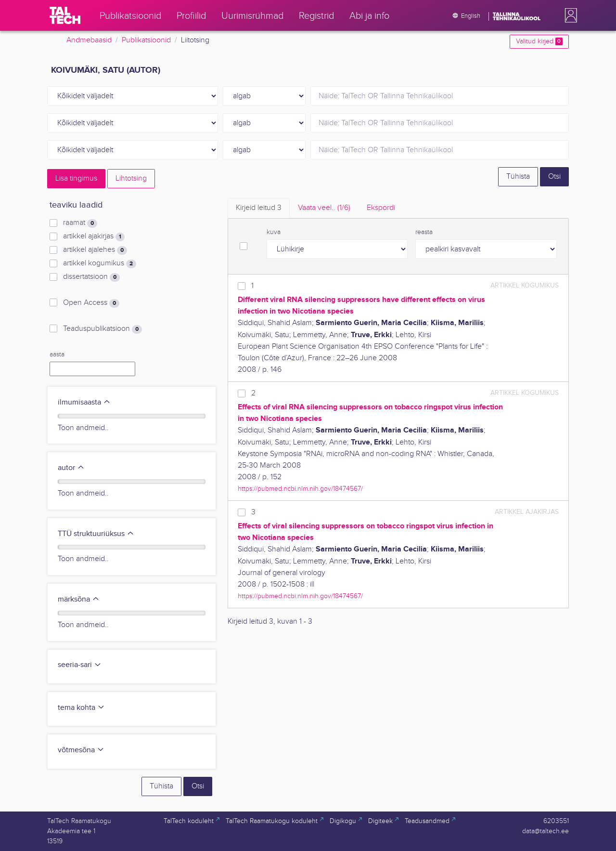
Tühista (518, 177)
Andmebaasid (89, 40)
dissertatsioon (91, 277)
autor (71, 468)
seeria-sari (80, 665)
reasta (424, 232)
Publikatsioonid (146, 40)
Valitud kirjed (539, 41)
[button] (569, 15)
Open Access (91, 303)
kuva (274, 232)
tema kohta (81, 708)
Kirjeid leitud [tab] (259, 208)
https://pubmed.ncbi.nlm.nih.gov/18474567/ (300, 489)
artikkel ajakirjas (94, 236)
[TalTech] (65, 15)
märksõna (79, 599)
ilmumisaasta (84, 402)
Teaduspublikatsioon (103, 329)
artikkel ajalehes (95, 250)
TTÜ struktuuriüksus (96, 534)
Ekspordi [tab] (381, 208)
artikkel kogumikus (100, 263)
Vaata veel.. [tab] (324, 208)
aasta (57, 354)
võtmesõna (81, 750)
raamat (80, 223)
